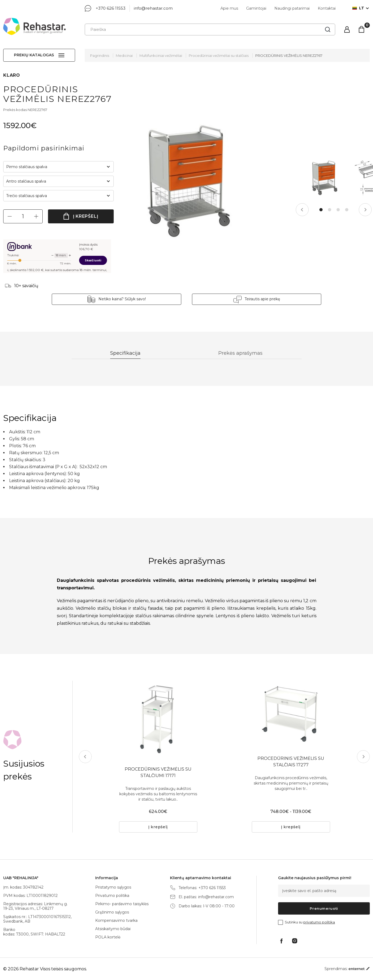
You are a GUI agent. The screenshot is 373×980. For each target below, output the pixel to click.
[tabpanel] (324, 178)
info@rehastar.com (153, 8)
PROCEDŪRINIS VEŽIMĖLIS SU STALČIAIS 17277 (291, 762)
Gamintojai (256, 8)
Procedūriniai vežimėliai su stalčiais (219, 56)
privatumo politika (319, 922)
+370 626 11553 (111, 8)
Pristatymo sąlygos (113, 887)
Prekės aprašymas (241, 353)
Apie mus (229, 8)
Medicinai (124, 56)
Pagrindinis (100, 56)
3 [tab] (338, 210)
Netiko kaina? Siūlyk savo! (122, 299)
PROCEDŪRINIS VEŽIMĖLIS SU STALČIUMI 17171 (158, 772)
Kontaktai (327, 8)
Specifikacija (126, 353)
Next (365, 210)
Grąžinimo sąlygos (112, 912)
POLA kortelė (108, 937)
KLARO (12, 75)
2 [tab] (330, 210)
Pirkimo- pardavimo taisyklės (122, 904)
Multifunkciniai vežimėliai (161, 56)
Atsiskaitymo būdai (113, 929)
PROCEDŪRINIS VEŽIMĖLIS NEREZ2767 (289, 56)
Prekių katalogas (34, 55)
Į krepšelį (86, 216)
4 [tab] (347, 210)
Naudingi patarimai (292, 8)
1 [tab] (321, 210)
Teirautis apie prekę (262, 299)
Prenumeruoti (324, 908)
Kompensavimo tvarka (116, 920)
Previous (302, 210)
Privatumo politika (112, 896)
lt (358, 8)
